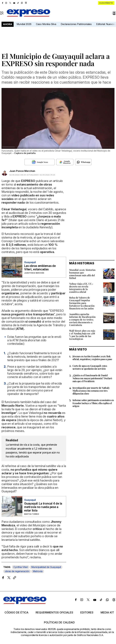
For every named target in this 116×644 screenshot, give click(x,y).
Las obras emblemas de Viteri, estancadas (40, 268)
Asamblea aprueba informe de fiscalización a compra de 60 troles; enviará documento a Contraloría (82, 320)
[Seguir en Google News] (40, 162)
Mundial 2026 (24, 24)
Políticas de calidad (59, 622)
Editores (87, 613)
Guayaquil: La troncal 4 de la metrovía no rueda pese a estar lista (43, 507)
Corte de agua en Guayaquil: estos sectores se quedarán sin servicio (90, 367)
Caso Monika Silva (46, 24)
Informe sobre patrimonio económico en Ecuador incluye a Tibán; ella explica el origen (93, 403)
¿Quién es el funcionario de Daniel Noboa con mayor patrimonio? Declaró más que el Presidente (92, 378)
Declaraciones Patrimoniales (76, 24)
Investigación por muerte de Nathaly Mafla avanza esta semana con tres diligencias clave (91, 391)
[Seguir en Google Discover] (65, 162)
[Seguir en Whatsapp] (83, 162)
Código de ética (16, 613)
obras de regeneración (17, 571)
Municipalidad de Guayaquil (46, 567)
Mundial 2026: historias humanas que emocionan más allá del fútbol (82, 274)
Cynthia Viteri (21, 567)
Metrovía (38, 571)
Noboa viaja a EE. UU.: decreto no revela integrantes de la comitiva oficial (81, 288)
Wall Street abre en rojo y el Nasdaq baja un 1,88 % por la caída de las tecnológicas (82, 335)
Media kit (107, 613)
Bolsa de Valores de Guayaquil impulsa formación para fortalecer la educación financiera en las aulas (82, 303)
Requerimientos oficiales (54, 613)
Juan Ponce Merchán (22, 171)
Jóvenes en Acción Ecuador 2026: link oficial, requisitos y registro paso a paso (92, 358)
